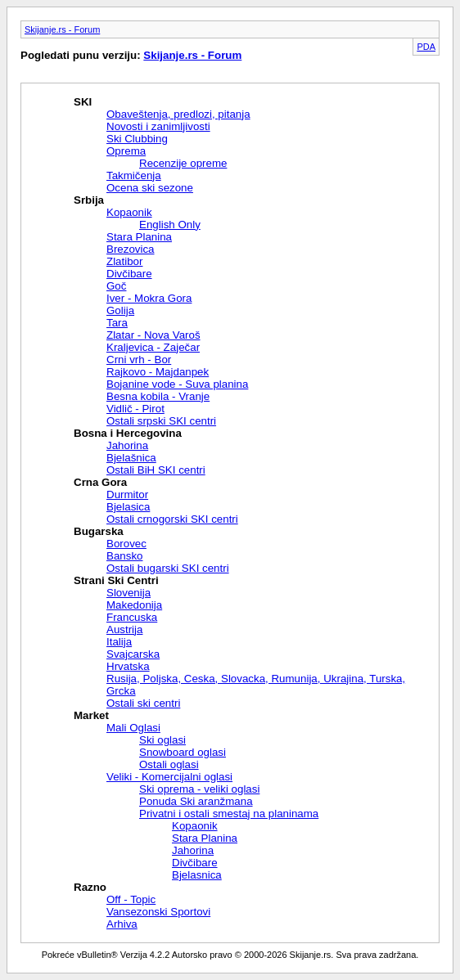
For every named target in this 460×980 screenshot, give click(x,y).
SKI (83, 102)
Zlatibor (124, 261)
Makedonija (134, 605)
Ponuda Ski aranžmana (196, 801)
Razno (90, 887)
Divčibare (129, 274)
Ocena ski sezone (150, 188)
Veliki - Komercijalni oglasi (169, 777)
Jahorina (127, 445)
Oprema (126, 151)
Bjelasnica (197, 875)
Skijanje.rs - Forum (62, 29)
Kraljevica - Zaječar (153, 347)
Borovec (126, 544)
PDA (426, 47)
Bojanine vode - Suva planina (177, 384)
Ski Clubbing (137, 139)
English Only (170, 225)
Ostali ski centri (143, 703)
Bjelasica (128, 507)
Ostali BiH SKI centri (156, 470)
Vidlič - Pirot (135, 409)
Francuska (132, 617)
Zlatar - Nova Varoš (153, 335)
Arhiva (122, 924)
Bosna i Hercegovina (128, 433)
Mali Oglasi (133, 728)
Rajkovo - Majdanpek (158, 372)
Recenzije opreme (183, 163)
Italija (119, 642)
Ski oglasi (162, 740)
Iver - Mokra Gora (149, 298)
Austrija (124, 629)
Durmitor (127, 494)
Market (91, 715)
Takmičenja (134, 175)
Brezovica (131, 249)
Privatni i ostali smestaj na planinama (229, 814)
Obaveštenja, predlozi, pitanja (178, 114)
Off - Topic (131, 899)
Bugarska (99, 531)
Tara (117, 323)
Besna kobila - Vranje (158, 396)
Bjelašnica (131, 458)
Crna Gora (100, 482)
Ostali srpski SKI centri (161, 421)
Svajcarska (133, 654)
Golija (120, 310)
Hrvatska (128, 666)
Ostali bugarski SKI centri (168, 568)
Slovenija (129, 593)
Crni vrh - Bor (139, 360)
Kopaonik (129, 212)
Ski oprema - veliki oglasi (199, 789)
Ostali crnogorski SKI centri (172, 519)
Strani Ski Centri (116, 580)
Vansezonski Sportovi (158, 912)
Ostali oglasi (169, 764)
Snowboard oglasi (183, 752)
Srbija (89, 200)
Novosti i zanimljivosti (158, 126)
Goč (116, 286)
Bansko (124, 556)
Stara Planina (139, 237)
